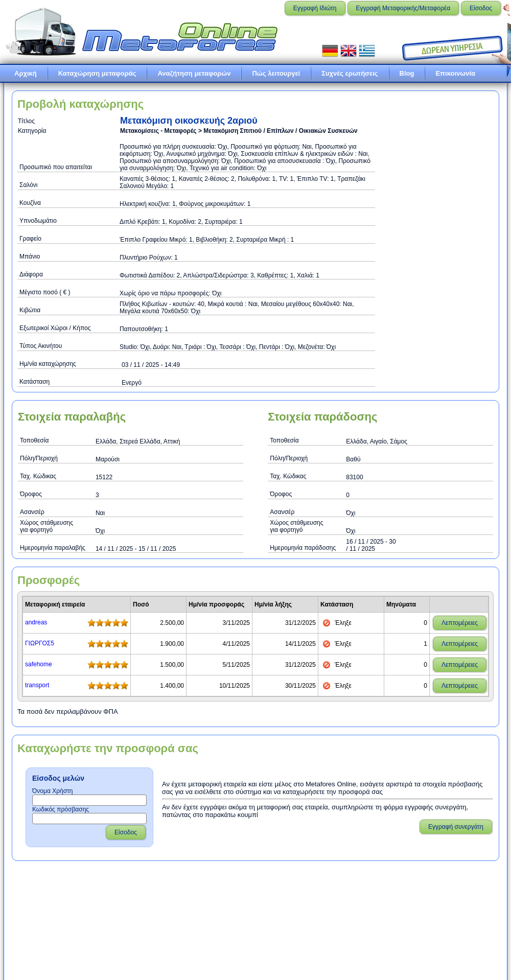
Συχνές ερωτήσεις (350, 73)
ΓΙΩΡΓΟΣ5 (40, 643)
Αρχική (26, 73)
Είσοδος (481, 8)
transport (37, 685)
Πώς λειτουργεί (276, 73)
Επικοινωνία (455, 73)
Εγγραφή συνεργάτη (456, 827)
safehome (39, 664)
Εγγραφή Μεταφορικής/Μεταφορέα (403, 8)
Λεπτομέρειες (460, 623)
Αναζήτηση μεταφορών (194, 73)
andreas (36, 622)
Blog (407, 73)
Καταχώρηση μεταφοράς (97, 73)
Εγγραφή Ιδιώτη (315, 8)
